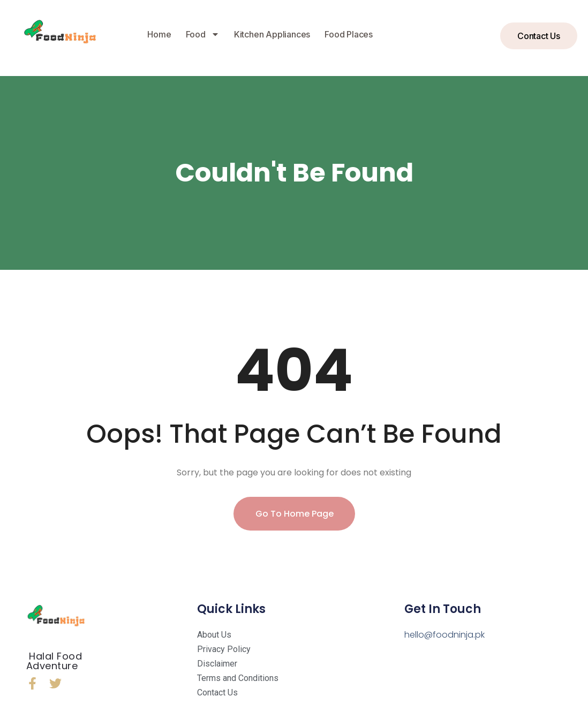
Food (203, 34)
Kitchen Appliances (272, 34)
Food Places (349, 34)
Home (159, 34)
